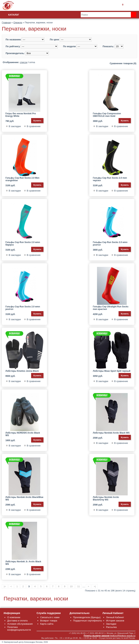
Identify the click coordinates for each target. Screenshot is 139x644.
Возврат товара (49, 621)
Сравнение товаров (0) (123, 63)
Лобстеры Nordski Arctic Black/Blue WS (24, 498)
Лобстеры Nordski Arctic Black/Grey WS (106, 498)
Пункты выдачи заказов (97, 636)
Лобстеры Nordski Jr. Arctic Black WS (23, 563)
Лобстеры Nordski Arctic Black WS (111, 433)
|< (5, 586)
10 (71, 586)
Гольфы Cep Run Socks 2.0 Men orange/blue (22, 179)
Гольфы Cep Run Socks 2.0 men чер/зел (110, 179)
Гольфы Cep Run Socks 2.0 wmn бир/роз (23, 244)
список (24, 62)
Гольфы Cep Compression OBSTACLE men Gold (107, 115)
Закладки (111, 624)
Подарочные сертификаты (88, 621)
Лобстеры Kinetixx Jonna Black (22, 371)
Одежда (18, 23)
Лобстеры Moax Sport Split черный (112, 371)
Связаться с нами (50, 617)
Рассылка (111, 627)
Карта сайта (47, 624)
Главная (6, 23)
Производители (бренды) (87, 617)
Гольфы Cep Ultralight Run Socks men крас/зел (111, 308)
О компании (14, 617)
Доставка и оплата (17, 621)
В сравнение (34, 126)
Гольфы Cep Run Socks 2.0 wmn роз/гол (110, 244)
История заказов (115, 621)
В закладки (15, 126)
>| (95, 586)
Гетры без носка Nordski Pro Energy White (21, 115)
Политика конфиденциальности (19, 628)
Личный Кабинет (115, 617)
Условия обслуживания (20, 624)
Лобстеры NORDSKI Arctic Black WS (23, 434)
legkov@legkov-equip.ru (123, 636)
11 (79, 586)
